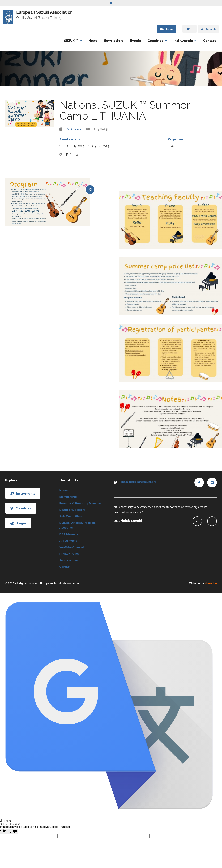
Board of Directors (73, 511)
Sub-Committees (72, 518)
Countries (155, 41)
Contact (210, 41)
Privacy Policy (70, 557)
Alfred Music (69, 543)
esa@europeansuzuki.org (140, 482)
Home (64, 491)
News (93, 41)
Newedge (211, 587)
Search (206, 29)
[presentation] (197, 521)
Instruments (183, 41)
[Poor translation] (13, 835)
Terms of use (69, 563)
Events (136, 41)
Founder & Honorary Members (82, 504)
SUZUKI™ (71, 41)
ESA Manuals (69, 536)
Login (161, 29)
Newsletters (114, 41)
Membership (69, 497)
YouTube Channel (72, 550)
